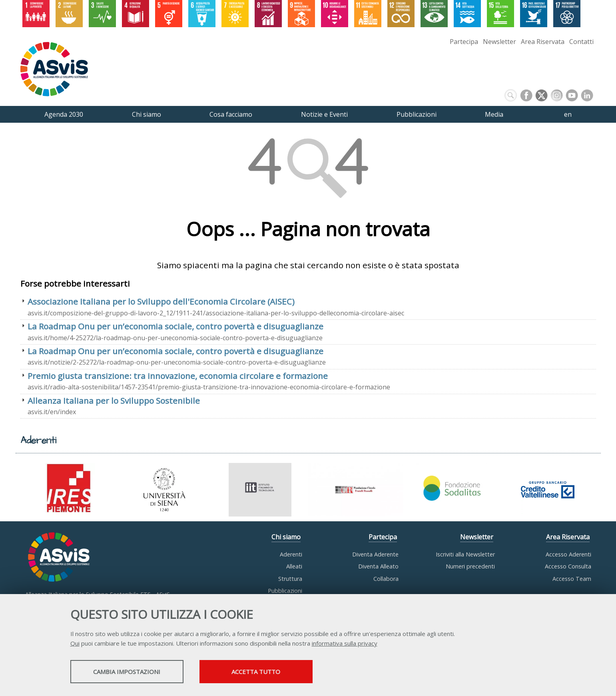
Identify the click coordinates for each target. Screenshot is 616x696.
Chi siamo (286, 537)
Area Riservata (543, 42)
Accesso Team (572, 579)
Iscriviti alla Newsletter (465, 554)
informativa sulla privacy (345, 644)
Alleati (294, 566)
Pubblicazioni (285, 591)
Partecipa (464, 42)
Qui (75, 644)
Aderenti (291, 554)
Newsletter (499, 42)
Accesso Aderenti (568, 554)
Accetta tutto (277, 672)
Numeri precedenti (470, 566)
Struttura (290, 579)
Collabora (386, 579)
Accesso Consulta (568, 566)
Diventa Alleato (378, 566)
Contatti (581, 42)
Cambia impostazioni (133, 672)
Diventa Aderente (375, 554)
